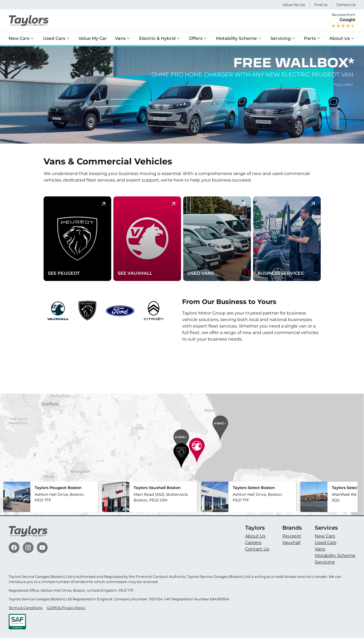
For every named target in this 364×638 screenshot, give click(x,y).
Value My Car (294, 5)
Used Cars (54, 38)
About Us (340, 38)
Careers (253, 543)
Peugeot (292, 536)
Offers (196, 38)
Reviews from (343, 21)
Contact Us (346, 5)
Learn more (199, 352)
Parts (310, 38)
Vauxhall (291, 543)
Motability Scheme (236, 38)
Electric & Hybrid (157, 38)
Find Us (321, 5)
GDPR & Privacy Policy (66, 608)
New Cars (19, 38)
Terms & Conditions (26, 608)
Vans (120, 38)
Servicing (281, 38)
